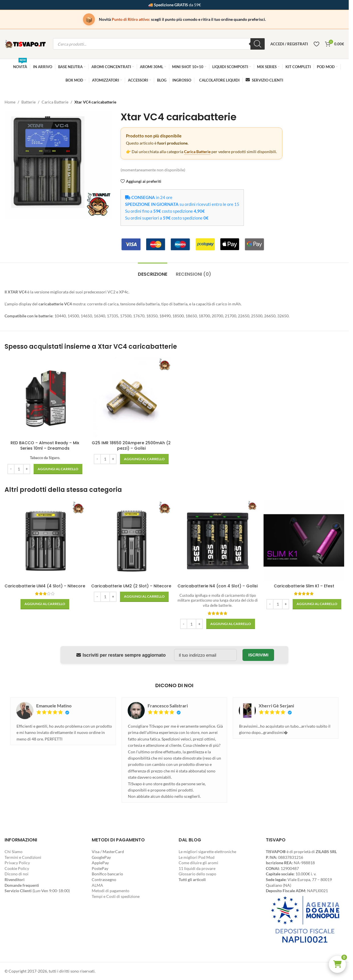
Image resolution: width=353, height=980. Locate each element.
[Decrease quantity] (11, 469)
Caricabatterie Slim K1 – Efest (304, 586)
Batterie (28, 102)
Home (10, 102)
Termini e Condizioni (23, 857)
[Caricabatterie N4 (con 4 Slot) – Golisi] (218, 540)
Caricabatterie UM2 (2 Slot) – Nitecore (131, 586)
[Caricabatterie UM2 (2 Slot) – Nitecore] (131, 540)
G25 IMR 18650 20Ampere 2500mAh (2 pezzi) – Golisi (131, 446)
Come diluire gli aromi (198, 863)
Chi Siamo (14, 852)
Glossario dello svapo (197, 874)
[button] (337, 964)
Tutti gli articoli (192, 879)
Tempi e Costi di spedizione (116, 896)
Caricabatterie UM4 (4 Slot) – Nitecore (45, 586)
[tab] (153, 271)
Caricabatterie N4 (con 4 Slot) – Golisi (218, 586)
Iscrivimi (258, 655)
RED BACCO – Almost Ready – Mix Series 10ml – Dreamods (45, 446)
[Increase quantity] (27, 469)
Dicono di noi (17, 874)
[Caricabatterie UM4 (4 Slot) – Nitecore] (45, 540)
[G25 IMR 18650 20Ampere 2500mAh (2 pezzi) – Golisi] (131, 397)
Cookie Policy (17, 868)
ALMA (97, 885)
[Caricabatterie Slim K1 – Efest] (304, 540)
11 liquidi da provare (197, 868)
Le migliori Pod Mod (197, 857)
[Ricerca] (258, 44)
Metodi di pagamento (111, 891)
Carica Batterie (55, 102)
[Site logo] (26, 43)
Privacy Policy (17, 863)
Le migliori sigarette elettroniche (207, 852)
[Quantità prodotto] (19, 469)
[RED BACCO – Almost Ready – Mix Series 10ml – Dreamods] (45, 397)
